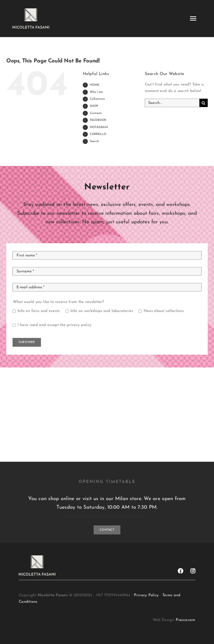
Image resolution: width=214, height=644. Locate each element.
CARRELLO (98, 134)
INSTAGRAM (99, 127)
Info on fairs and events (39, 311)
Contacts (96, 113)
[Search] (204, 103)
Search (94, 141)
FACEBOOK (98, 120)
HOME (95, 85)
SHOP (94, 106)
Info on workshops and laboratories (102, 311)
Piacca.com (185, 620)
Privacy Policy (146, 595)
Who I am (97, 92)
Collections (97, 99)
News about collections (164, 311)
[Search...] (172, 103)
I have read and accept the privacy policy (54, 325)
